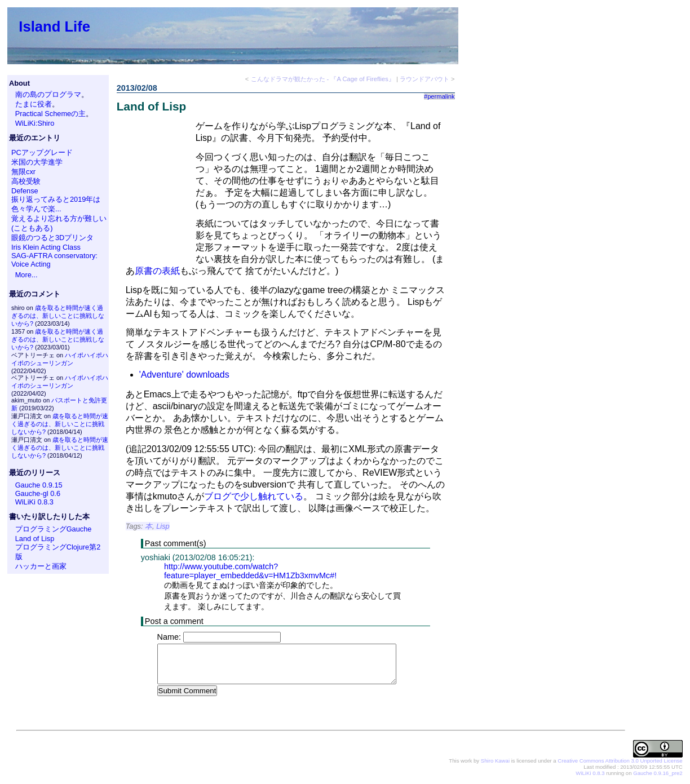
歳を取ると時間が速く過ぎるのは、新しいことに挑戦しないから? (58, 316)
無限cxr (23, 172)
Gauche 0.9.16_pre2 (658, 774)
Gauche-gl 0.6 (38, 493)
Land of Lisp (35, 539)
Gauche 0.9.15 (39, 485)
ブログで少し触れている (254, 496)
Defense (25, 191)
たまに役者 (34, 104)
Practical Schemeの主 (51, 114)
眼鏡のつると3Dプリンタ (52, 238)
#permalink (439, 96)
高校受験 (26, 181)
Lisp (163, 526)
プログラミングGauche (54, 529)
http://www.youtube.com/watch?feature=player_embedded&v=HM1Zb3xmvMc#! (250, 571)
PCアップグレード (42, 152)
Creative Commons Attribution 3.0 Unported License (620, 761)
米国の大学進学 (37, 162)
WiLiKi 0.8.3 (34, 502)
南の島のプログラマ (48, 94)
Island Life (54, 26)
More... (26, 275)
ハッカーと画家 (41, 566)
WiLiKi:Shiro (35, 123)
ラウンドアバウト (424, 79)
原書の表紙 (157, 271)
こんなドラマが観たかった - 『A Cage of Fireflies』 (323, 79)
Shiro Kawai (495, 761)
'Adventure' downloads (184, 375)
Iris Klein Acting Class (46, 247)
